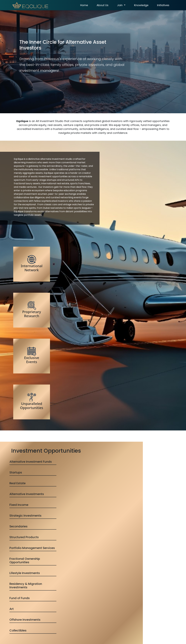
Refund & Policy (89, 613)
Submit (19, 632)
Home (84, 5)
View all (93, 426)
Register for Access (113, 572)
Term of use (87, 617)
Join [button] (120, 5)
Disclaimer (86, 627)
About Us (102, 5)
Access (85, 604)
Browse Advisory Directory (93, 466)
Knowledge (141, 5)
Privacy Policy (88, 622)
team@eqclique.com (132, 617)
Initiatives (163, 5)
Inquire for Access (73, 572)
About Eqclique (89, 599)
